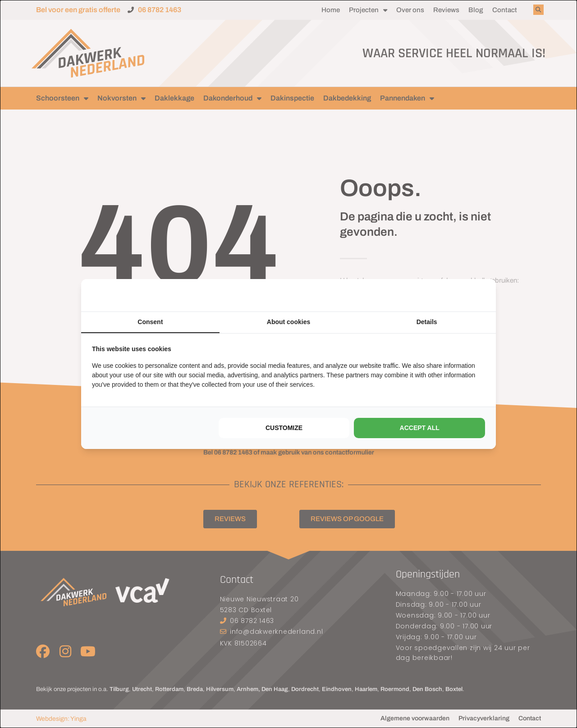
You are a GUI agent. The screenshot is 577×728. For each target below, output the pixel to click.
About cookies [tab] (288, 322)
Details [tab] (427, 322)
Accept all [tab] (420, 428)
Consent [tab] (150, 322)
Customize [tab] (284, 428)
